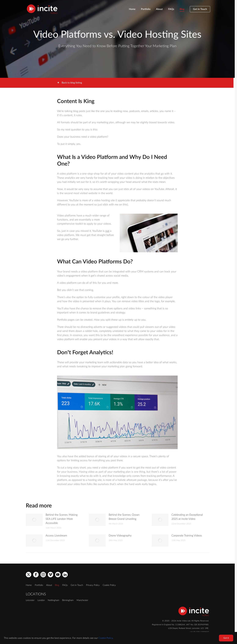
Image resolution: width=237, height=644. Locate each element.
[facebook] (36, 575)
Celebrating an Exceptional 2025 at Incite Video (187, 517)
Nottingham (53, 600)
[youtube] (58, 575)
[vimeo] (51, 575)
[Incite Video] (42, 9)
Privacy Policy (93, 585)
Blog (182, 9)
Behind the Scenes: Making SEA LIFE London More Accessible (62, 519)
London (41, 600)
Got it (226, 638)
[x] (29, 575)
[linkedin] (65, 575)
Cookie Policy (109, 585)
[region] (118, 638)
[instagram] (43, 575)
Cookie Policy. (106, 638)
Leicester (30, 600)
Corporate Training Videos (187, 536)
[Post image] (34, 520)
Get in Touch (200, 9)
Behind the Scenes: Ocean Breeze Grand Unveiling (124, 517)
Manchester (82, 600)
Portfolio (146, 9)
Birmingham (68, 600)
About (159, 9)
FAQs (171, 9)
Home (132, 9)
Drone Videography (120, 536)
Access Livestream (56, 536)
